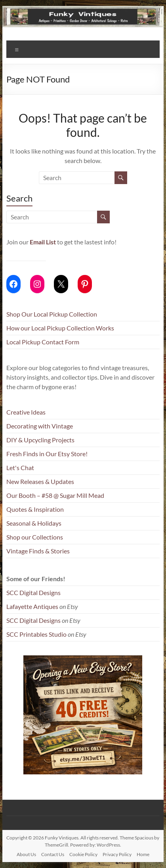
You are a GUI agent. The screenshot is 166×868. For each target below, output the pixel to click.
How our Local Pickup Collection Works (60, 328)
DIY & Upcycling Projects (40, 440)
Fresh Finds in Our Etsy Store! (47, 454)
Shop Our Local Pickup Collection (52, 314)
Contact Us (53, 854)
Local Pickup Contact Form (43, 342)
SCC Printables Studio (36, 634)
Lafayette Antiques (32, 606)
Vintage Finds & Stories (38, 551)
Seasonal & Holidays (34, 523)
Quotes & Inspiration (35, 509)
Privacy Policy (117, 854)
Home (143, 854)
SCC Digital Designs (33, 592)
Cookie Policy (83, 854)
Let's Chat (20, 468)
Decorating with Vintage (40, 426)
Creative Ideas (26, 412)
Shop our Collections (35, 537)
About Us (26, 854)
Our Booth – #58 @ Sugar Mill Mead (55, 495)
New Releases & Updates (40, 481)
